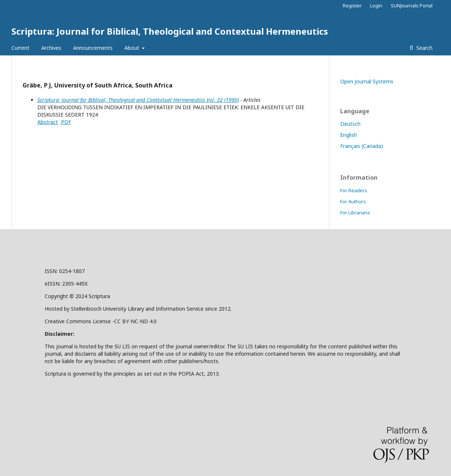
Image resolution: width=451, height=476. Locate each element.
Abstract (48, 122)
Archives (51, 48)
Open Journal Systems (367, 81)
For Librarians (355, 213)
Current (20, 48)
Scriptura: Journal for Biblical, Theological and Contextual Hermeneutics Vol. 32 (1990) (138, 100)
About (133, 48)
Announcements (93, 48)
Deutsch (350, 124)
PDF (66, 122)
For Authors (353, 201)
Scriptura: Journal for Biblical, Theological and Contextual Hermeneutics (170, 31)
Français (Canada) (362, 146)
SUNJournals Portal (412, 6)
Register (352, 6)
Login (376, 6)
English (348, 135)
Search (424, 48)
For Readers (354, 190)
